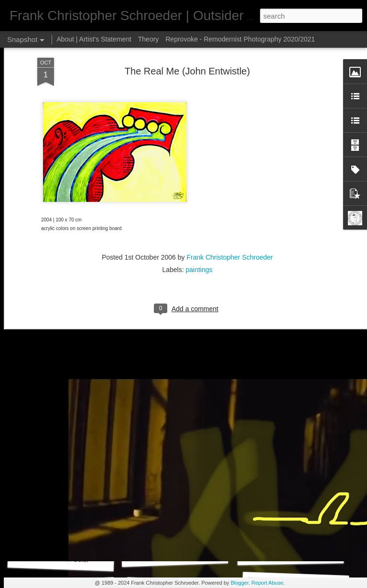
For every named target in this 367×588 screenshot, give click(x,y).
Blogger (240, 583)
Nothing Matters (295, 424)
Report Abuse (267, 583)
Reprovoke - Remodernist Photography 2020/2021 (240, 39)
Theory (149, 39)
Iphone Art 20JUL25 (64, 429)
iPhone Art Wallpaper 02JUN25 (191, 425)
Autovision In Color (61, 559)
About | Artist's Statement (94, 39)
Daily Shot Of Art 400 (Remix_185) (310, 553)
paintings (199, 174)
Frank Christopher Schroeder (230, 162)
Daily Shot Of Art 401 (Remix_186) (194, 554)
